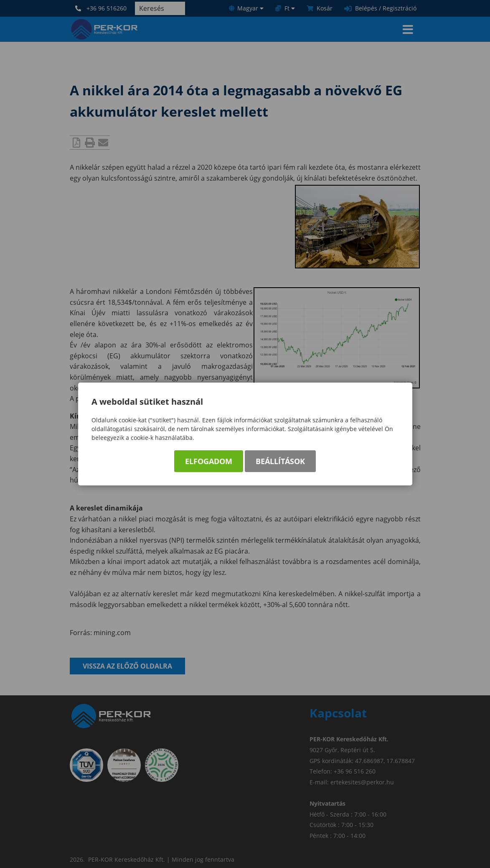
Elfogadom (209, 461)
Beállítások (280, 461)
